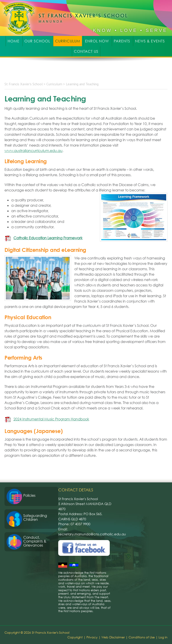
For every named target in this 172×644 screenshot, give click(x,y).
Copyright (75, 637)
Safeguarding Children (35, 518)
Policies (29, 495)
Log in (163, 637)
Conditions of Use (142, 637)
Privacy (92, 637)
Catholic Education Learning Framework (48, 238)
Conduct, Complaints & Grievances (35, 541)
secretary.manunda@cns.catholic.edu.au (92, 534)
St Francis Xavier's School (69, 18)
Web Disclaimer (113, 637)
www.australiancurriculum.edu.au (33, 151)
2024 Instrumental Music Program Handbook (51, 419)
